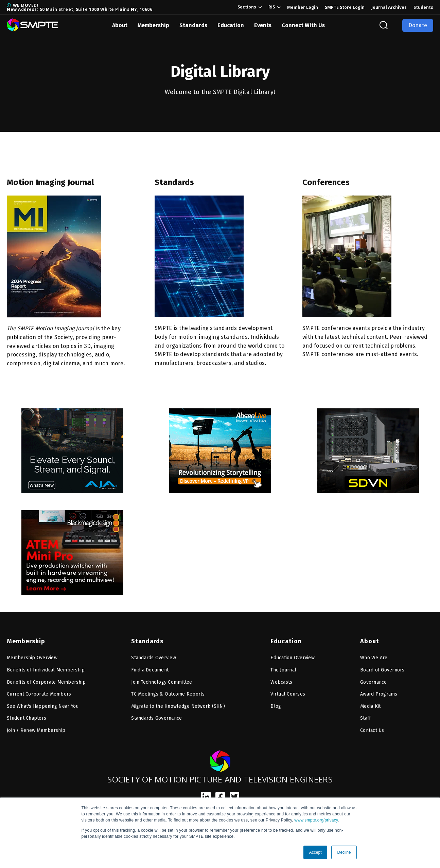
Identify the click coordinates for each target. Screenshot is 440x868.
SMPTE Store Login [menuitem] (345, 7)
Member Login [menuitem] (303, 7)
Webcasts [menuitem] (281, 682)
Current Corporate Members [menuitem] (39, 694)
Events (263, 25)
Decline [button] (344, 852)
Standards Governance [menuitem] (156, 718)
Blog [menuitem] (276, 706)
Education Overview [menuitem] (293, 658)
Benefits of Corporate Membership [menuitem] (46, 682)
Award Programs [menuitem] (379, 694)
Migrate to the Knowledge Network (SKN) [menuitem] (178, 706)
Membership (153, 25)
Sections (247, 7)
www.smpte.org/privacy (316, 820)
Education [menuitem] (286, 641)
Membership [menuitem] (26, 641)
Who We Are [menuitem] (374, 658)
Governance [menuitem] (374, 682)
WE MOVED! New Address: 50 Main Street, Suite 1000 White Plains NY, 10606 (80, 7)
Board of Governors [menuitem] (382, 670)
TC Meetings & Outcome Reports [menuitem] (168, 694)
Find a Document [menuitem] (150, 670)
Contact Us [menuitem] (372, 730)
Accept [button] (315, 852)
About (120, 25)
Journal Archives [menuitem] (389, 7)
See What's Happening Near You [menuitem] (43, 706)
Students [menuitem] (423, 7)
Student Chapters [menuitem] (27, 718)
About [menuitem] (370, 641)
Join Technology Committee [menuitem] (162, 682)
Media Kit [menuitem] (370, 706)
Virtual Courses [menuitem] (288, 694)
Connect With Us (303, 25)
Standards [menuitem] (147, 641)
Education (231, 25)
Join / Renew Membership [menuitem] (36, 730)
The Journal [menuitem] (283, 670)
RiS (272, 7)
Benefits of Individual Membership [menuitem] (46, 670)
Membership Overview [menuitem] (32, 658)
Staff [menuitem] (365, 718)
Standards (193, 25)
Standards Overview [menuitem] (154, 658)
